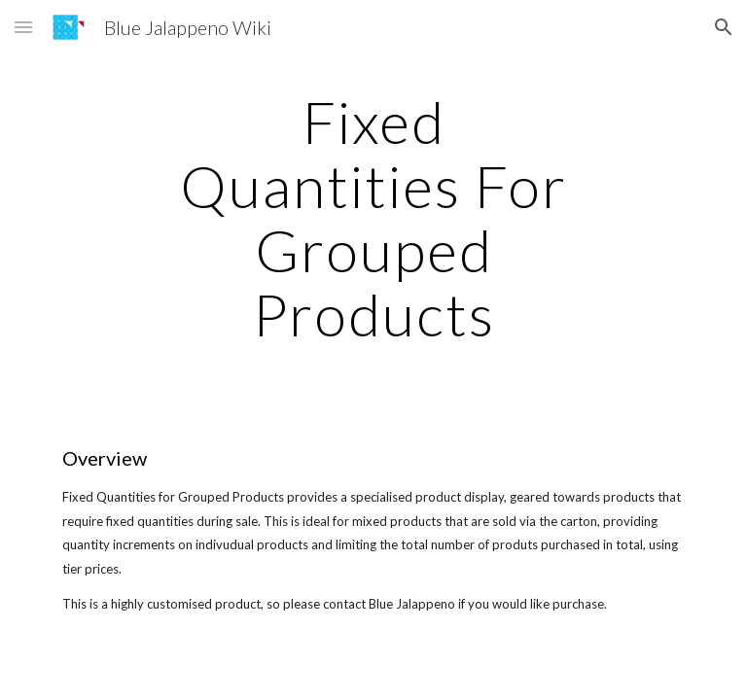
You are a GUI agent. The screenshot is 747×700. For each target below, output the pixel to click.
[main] (373, 218)
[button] (23, 27)
